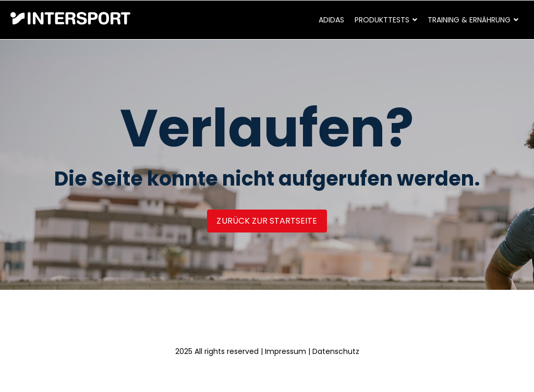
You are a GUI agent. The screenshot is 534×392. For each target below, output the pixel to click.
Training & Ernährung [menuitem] (469, 20)
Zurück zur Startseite (267, 221)
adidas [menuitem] (331, 20)
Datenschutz (336, 351)
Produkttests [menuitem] (382, 20)
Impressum (286, 351)
